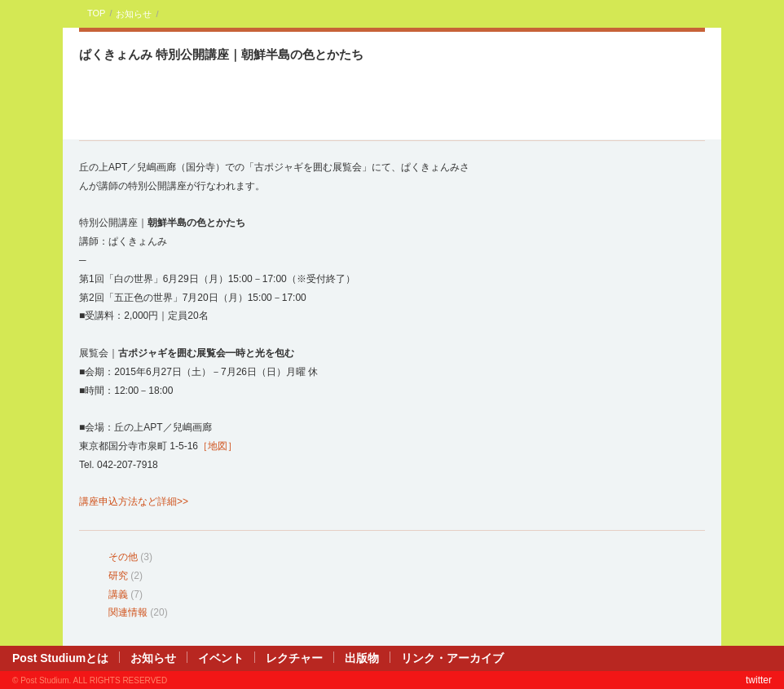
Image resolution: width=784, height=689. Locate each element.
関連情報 (128, 612)
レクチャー (294, 658)
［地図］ (218, 446)
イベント (221, 658)
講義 (118, 594)
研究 (118, 576)
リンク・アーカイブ (452, 658)
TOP (96, 13)
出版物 (362, 658)
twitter (759, 680)
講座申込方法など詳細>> (134, 501)
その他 (123, 557)
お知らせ (134, 14)
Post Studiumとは (60, 658)
